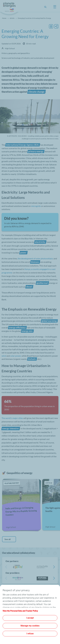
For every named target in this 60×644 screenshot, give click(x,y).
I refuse (30, 634)
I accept (30, 618)
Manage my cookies (30, 626)
